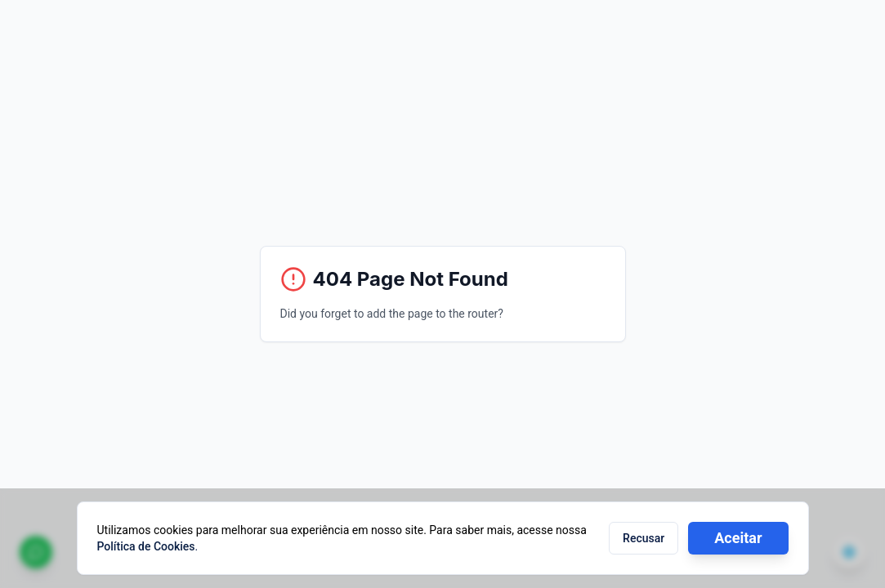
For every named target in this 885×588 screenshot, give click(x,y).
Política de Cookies (146, 546)
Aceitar (738, 538)
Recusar (644, 538)
